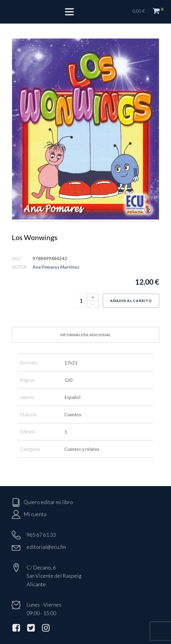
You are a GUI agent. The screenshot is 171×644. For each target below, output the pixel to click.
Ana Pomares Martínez (56, 267)
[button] (149, 12)
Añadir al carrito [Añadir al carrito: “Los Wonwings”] (131, 301)
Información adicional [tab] (85, 335)
